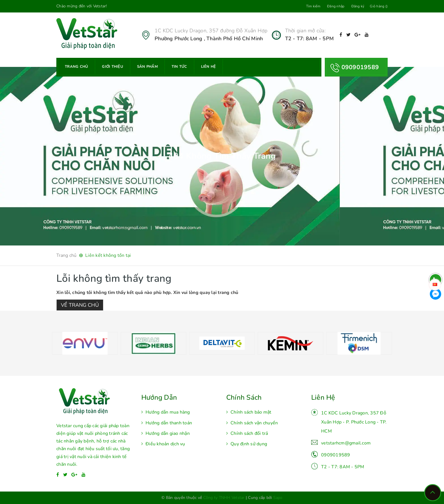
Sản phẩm (147, 67)
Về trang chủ (80, 305)
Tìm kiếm (313, 6)
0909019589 (336, 455)
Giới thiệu (113, 67)
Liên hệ (209, 67)
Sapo (278, 498)
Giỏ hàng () (379, 6)
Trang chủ (76, 67)
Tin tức (179, 67)
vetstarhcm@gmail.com (346, 443)
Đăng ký (358, 6)
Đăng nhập (336, 6)
